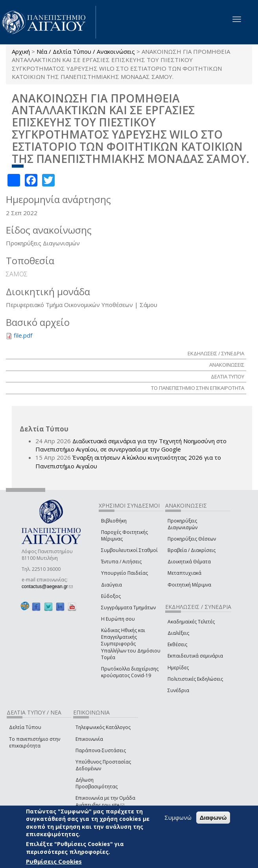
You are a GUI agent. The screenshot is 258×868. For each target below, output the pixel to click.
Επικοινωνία (89, 739)
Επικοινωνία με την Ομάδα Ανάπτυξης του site (105, 801)
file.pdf (23, 335)
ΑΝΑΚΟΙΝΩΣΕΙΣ (227, 365)
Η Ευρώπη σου (118, 619)
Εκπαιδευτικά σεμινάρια (195, 656)
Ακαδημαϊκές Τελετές (191, 622)
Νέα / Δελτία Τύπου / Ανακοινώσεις (86, 51)
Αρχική (21, 51)
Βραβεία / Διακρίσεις (192, 550)
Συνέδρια (178, 690)
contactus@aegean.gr (47, 587)
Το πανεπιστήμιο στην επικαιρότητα (35, 742)
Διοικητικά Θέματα (189, 562)
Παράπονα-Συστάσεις (101, 750)
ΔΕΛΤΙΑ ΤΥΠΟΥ (228, 376)
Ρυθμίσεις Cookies (54, 861)
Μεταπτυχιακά (184, 573)
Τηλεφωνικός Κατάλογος (103, 727)
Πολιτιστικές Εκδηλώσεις (195, 679)
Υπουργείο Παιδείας (124, 573)
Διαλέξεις (178, 633)
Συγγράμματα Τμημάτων (128, 608)
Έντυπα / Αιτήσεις (121, 562)
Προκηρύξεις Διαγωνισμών (182, 524)
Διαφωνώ (213, 818)
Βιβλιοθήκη (114, 521)
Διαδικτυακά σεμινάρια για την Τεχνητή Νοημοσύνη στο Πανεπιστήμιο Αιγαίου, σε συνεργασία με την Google (131, 445)
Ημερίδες (178, 668)
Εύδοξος (111, 596)
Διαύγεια (111, 585)
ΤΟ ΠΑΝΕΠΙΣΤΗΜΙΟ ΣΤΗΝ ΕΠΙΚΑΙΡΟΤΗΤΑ (198, 388)
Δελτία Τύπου (25, 727)
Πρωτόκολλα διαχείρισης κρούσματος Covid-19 (130, 672)
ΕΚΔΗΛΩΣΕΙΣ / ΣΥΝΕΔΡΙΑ (216, 353)
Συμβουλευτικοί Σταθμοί (129, 550)
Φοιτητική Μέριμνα (189, 585)
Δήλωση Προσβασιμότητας (97, 783)
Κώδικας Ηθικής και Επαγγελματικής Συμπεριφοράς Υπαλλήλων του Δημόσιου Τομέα (131, 644)
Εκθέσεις (177, 644)
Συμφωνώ (178, 817)
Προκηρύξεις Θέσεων (192, 539)
